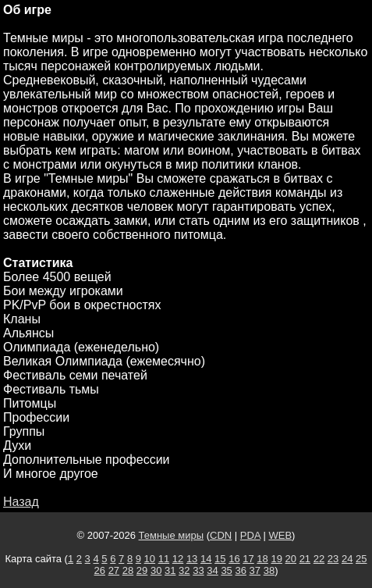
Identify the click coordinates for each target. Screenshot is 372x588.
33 (198, 570)
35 (226, 570)
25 (361, 559)
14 (206, 559)
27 (114, 570)
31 (170, 570)
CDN (221, 535)
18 (262, 559)
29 (142, 570)
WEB (280, 535)
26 (100, 570)
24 (347, 559)
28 (128, 570)
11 (164, 559)
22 (319, 559)
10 (150, 559)
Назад (21, 502)
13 (192, 559)
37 (255, 570)
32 (184, 570)
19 (276, 559)
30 (156, 570)
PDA (250, 535)
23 (333, 559)
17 (248, 559)
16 (234, 559)
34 (212, 570)
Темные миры (172, 535)
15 (220, 559)
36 (240, 570)
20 (291, 559)
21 (305, 559)
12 (178, 559)
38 (269, 570)
